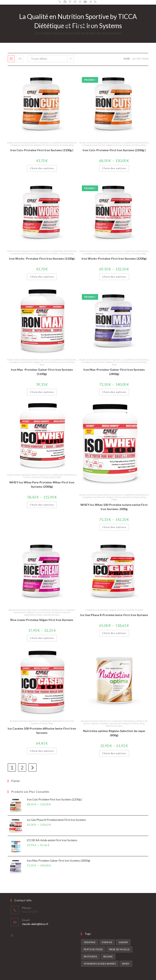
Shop (71, 145)
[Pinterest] (70, 2)
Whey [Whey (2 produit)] (126, 964)
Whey (58, 477)
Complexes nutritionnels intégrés (26, 145)
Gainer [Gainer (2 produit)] (123, 942)
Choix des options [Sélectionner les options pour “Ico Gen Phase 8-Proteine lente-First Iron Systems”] (114, 633)
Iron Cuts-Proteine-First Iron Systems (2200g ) (114, 150)
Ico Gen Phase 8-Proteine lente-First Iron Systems (114, 615)
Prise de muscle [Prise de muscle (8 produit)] (119, 949)
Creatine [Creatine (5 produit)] (90, 942)
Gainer (62, 362)
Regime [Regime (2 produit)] (108, 956)
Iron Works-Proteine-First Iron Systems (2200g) (114, 259)
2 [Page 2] (22, 767)
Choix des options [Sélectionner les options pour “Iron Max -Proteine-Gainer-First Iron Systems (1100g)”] (42, 392)
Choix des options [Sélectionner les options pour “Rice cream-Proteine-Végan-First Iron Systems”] (42, 638)
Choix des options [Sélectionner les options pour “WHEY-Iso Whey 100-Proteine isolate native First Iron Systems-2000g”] (114, 527)
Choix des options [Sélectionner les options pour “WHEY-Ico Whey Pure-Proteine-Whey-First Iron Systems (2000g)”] (42, 505)
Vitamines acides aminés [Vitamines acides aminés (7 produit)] (100, 964)
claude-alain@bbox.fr (35, 924)
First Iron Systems (51, 145)
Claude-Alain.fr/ (78, 25)
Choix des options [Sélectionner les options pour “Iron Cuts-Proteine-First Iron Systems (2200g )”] (114, 168)
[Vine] (90, 2)
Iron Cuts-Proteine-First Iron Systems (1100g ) (42, 150)
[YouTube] (85, 2)
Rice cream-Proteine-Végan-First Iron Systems (42, 620)
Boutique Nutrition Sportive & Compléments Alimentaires (49, 143)
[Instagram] (80, 2)
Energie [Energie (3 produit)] (107, 942)
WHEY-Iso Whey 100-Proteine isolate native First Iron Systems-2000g (114, 507)
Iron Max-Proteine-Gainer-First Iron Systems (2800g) (114, 372)
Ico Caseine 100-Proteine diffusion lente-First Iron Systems (42, 731)
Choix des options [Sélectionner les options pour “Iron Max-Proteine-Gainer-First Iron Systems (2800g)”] (114, 392)
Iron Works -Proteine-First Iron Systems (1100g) (42, 259)
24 (139, 59)
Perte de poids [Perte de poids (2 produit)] (93, 949)
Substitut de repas (51, 615)
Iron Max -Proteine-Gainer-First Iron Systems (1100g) (42, 372)
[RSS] (95, 2)
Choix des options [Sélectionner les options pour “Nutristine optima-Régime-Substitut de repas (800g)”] (114, 753)
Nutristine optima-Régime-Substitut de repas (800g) (114, 733)
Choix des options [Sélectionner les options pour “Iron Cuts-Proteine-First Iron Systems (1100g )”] (42, 168)
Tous (145, 59)
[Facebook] (65, 2)
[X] (60, 2)
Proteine (64, 145)
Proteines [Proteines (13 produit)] (90, 956)
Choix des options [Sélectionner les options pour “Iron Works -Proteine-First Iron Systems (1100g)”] (42, 277)
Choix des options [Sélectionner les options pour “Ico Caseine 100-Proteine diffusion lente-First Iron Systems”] (42, 751)
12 (134, 59)
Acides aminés (14, 143)
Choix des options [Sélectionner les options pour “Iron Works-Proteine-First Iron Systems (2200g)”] (114, 277)
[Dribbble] (75, 2)
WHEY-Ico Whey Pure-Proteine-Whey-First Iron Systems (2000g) (42, 484)
